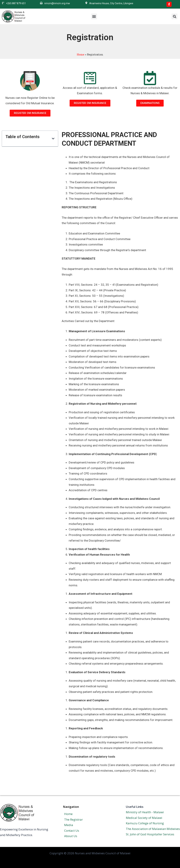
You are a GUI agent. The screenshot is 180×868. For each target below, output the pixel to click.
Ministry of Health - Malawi (145, 812)
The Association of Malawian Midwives (153, 829)
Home (81, 54)
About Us (69, 836)
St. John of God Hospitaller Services (150, 834)
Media (67, 825)
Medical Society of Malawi (144, 818)
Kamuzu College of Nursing (145, 823)
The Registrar (72, 819)
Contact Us (70, 831)
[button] (94, 16)
